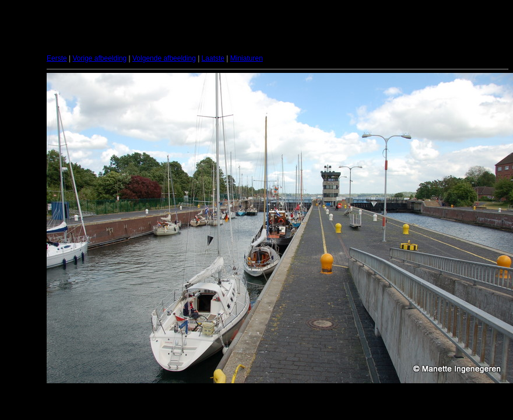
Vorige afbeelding (99, 58)
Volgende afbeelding (164, 58)
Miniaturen (247, 58)
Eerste (57, 58)
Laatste (213, 58)
